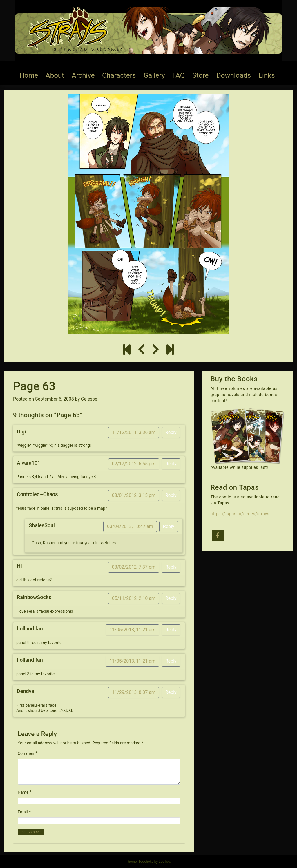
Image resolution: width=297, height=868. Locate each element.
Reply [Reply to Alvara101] (171, 464)
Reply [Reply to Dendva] (171, 692)
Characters (119, 75)
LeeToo (164, 862)
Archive (83, 75)
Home (29, 75)
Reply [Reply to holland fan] (171, 630)
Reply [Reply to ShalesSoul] (169, 526)
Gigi (21, 432)
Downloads (234, 75)
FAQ (179, 75)
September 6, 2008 (55, 399)
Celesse (89, 399)
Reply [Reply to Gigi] (171, 432)
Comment (27, 753)
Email (23, 812)
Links (267, 75)
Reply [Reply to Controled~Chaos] (171, 495)
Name (23, 792)
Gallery (154, 75)
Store (200, 75)
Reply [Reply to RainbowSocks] (171, 598)
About (55, 75)
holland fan (30, 629)
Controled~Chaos (37, 494)
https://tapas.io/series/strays (240, 514)
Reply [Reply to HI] (171, 567)
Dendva (26, 691)
